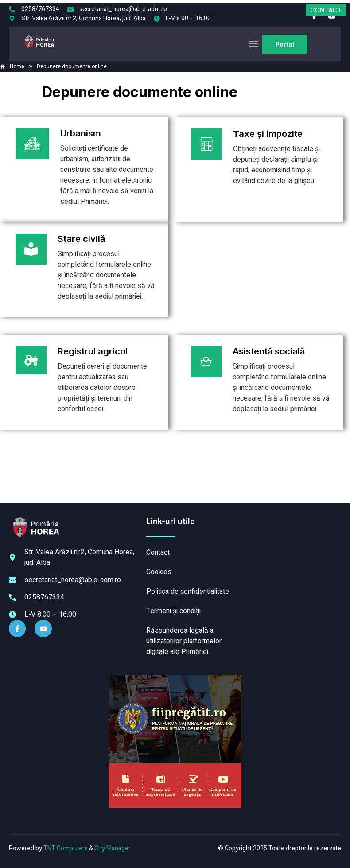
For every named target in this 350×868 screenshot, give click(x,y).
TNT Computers (66, 848)
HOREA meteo (292, 549)
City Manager (113, 848)
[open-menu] (253, 44)
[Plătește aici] (84, 170)
